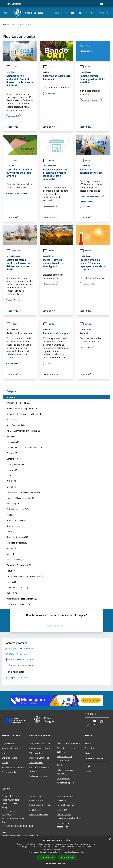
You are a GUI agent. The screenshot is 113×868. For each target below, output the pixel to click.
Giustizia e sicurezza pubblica (66, 750)
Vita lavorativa (36, 753)
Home (6, 24)
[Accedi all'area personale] (102, 4)
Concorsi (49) (12, 459)
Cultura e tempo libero (40, 748)
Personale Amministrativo (13, 767)
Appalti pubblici (36, 763)
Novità (15, 24)
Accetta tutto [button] (46, 858)
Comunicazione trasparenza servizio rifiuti (69, 816)
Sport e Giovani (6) (15, 560)
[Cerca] (107, 13)
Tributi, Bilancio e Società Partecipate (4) (25, 576)
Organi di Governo (10, 743)
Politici (5, 763)
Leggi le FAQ (35, 810)
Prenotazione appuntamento (36, 798)
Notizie (49, 160)
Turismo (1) (12, 582)
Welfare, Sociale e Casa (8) (18, 604)
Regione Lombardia (13, 4)
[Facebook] (65, 13)
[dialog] (56, 852)
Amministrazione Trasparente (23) (22, 408)
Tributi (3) (11, 571)
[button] (56, 863)
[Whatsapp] (92, 13)
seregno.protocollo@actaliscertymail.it (20, 835)
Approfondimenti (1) (16, 425)
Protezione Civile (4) (16, 520)
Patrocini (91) (13, 504)
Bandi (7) (11, 436)
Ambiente (61, 765)
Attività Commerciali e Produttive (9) (23, 431)
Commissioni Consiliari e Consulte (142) (24, 448)
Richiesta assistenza (39, 814)
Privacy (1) (11, 515)
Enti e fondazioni (9, 758)
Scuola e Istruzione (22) (17, 537)
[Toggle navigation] (5, 13)
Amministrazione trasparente (65, 798)
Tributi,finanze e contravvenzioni (64, 758)
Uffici (4, 753)
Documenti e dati (9, 772)
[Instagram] (78, 13)
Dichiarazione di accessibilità (64, 825)
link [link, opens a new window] (82, 852)
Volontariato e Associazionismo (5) (22, 599)
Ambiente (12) (13, 397)
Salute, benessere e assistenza (66, 772)
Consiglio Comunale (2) (17, 464)
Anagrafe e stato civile (40, 743)
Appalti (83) (12, 420)
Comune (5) (12, 453)
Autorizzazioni (64, 778)
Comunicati (14, 251)
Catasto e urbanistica (39, 767)
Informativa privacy (66, 805)
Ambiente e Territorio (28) (18, 403)
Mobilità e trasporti (38, 776)
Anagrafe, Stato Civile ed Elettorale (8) (24, 414)
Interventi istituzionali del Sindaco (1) (24, 492)
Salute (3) (11, 532)
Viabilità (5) (12, 593)
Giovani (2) (11, 487)
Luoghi (88, 766)
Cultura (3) (11, 476)
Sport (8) (10, 554)
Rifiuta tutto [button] (67, 857)
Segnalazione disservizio (40, 805)
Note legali (62, 810)
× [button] (110, 839)
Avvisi (11, 67)
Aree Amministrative (11, 748)
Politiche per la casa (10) (18, 509)
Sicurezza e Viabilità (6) (17, 543)
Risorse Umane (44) (15, 526)
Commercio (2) (13, 442)
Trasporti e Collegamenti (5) (19, 565)
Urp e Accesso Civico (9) (17, 588)
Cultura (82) (12, 470)
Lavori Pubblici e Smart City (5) (21, 498)
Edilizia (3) (11, 481)
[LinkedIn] (85, 13)
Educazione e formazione (68, 743)
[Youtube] (72, 13)
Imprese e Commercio (39, 758)
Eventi (88, 771)
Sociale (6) (11, 548)
